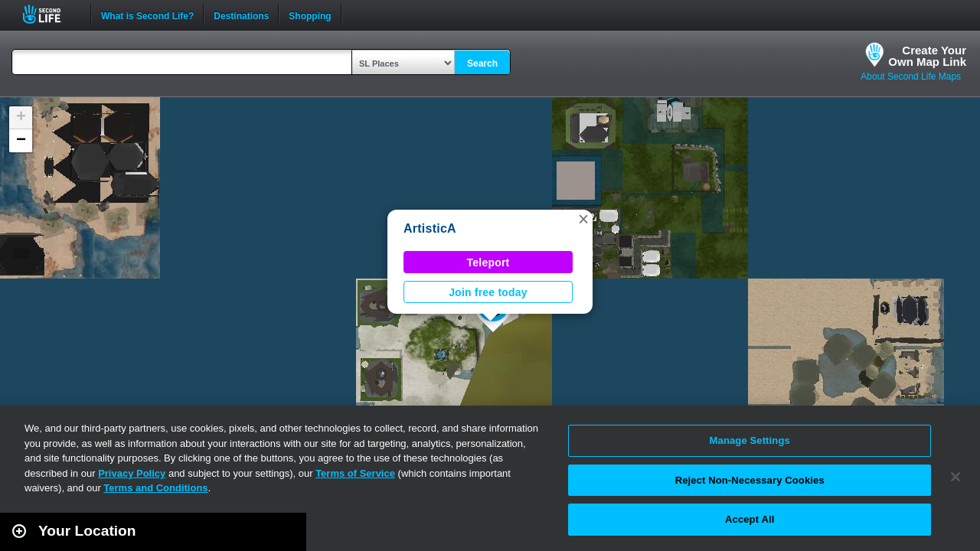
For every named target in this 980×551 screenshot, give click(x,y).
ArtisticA (430, 228)
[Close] (955, 477)
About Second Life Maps (911, 77)
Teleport (488, 262)
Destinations (241, 15)
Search (482, 64)
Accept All (750, 519)
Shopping (310, 15)
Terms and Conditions (155, 488)
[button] (583, 219)
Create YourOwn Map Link (927, 56)
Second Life (50, 14)
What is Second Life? (147, 15)
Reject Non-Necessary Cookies (750, 480)
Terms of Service (355, 473)
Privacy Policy (132, 473)
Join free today (488, 292)
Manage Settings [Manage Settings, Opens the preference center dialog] (750, 440)
